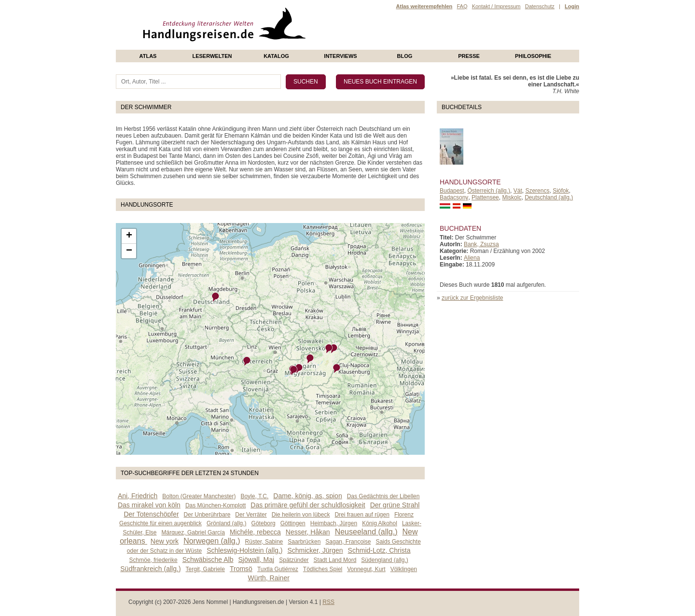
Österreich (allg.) (489, 191)
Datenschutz (540, 6)
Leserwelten (212, 56)
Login (572, 6)
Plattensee (485, 197)
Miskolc (512, 197)
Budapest (452, 191)
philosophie (533, 56)
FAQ (462, 6)
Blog (405, 56)
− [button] (129, 251)
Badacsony (454, 197)
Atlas (148, 56)
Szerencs (537, 191)
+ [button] (129, 236)
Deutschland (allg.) (549, 197)
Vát (518, 191)
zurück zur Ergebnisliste (472, 298)
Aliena (472, 258)
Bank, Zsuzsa (481, 244)
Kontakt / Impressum (496, 6)
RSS (328, 602)
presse (469, 56)
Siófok (561, 191)
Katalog (276, 56)
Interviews (340, 56)
